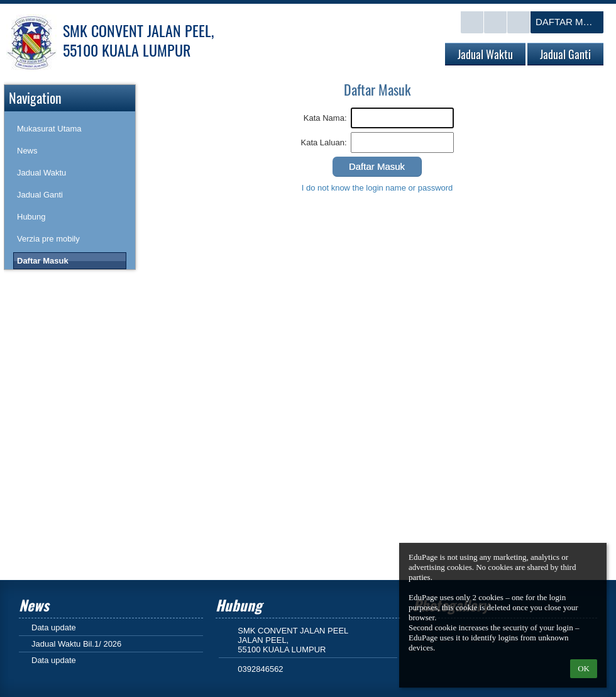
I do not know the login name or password (377, 188)
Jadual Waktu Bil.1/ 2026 (76, 644)
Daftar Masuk (569, 22)
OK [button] (584, 668)
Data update (54, 627)
